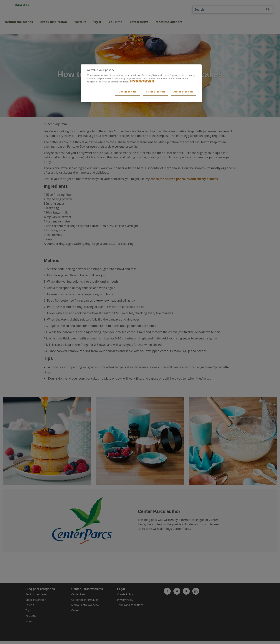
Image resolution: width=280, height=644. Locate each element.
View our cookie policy (142, 82)
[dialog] (141, 83)
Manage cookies (127, 92)
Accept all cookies (183, 92)
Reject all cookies (156, 92)
